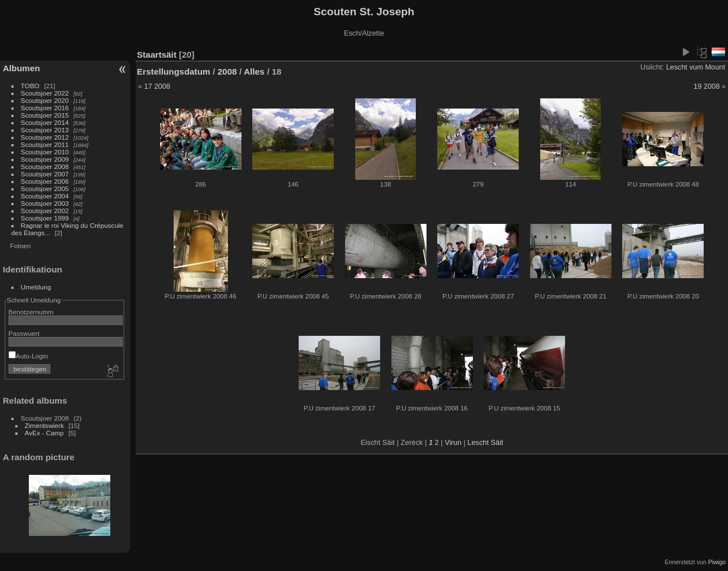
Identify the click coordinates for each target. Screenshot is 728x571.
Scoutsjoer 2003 (45, 203)
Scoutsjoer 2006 (45, 181)
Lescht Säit (485, 442)
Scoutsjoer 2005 (45, 189)
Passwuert (24, 333)
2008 (227, 72)
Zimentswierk (44, 425)
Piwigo (717, 562)
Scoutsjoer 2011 (45, 144)
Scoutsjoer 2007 (45, 174)
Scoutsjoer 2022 (45, 93)
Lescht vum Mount (695, 67)
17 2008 (157, 86)
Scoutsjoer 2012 (45, 137)
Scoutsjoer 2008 (45, 166)
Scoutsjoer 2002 (45, 211)
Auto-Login (28, 356)
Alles (254, 72)
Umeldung (36, 287)
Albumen (21, 68)
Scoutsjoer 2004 (45, 196)
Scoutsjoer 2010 (45, 152)
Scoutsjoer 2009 (45, 159)
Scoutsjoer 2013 (45, 130)
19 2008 (707, 86)
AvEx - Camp (44, 433)
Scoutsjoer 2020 (45, 100)
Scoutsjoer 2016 (45, 108)
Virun (453, 442)
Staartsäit (157, 55)
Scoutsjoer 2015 (45, 115)
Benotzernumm (31, 312)
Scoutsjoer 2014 (45, 122)
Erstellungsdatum (174, 72)
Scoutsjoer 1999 (45, 218)
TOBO (30, 86)
